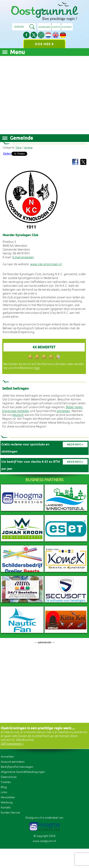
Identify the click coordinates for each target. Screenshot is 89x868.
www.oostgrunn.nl (44, 841)
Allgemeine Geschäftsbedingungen (23, 772)
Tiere (18, 148)
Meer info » (75, 444)
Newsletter (8, 797)
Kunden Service (10, 813)
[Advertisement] (38, 94)
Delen (7, 153)
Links (4, 792)
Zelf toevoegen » (12, 744)
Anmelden (44, 27)
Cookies (6, 782)
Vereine (28, 148)
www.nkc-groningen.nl (46, 264)
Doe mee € (44, 44)
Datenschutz (9, 777)
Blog (4, 787)
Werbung (7, 802)
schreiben (63, 411)
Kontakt (67, 27)
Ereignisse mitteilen (16, 411)
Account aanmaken (13, 762)
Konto (56, 27)
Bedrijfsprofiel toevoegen (17, 767)
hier (37, 368)
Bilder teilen (74, 407)
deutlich (18, 415)
